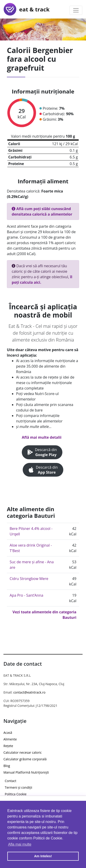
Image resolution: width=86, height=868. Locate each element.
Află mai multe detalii (42, 437)
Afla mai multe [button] (20, 844)
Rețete (8, 746)
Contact (11, 781)
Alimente (10, 739)
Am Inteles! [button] (43, 856)
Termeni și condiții (19, 787)
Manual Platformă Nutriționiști (26, 772)
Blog (7, 766)
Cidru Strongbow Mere (29, 579)
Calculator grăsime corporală (25, 759)
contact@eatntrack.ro (29, 692)
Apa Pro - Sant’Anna (26, 595)
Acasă (8, 733)
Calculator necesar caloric (23, 752)
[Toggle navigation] (76, 10)
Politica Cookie (16, 794)
